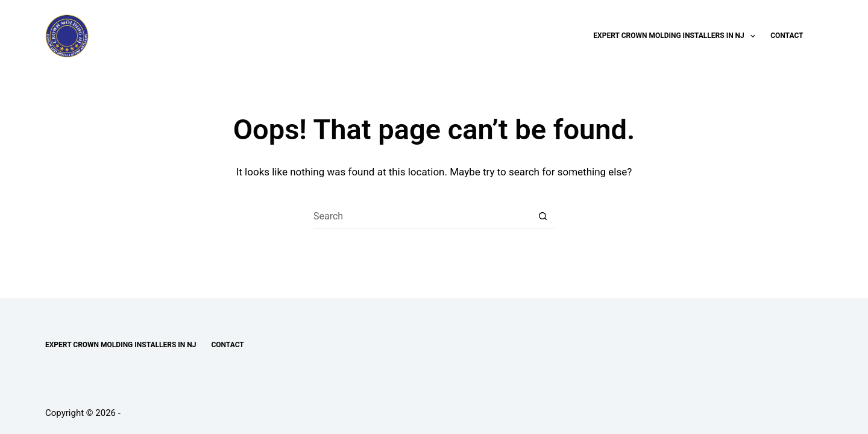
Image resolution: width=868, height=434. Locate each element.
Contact (787, 36)
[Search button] (542, 216)
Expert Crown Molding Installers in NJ (677, 36)
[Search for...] (422, 216)
